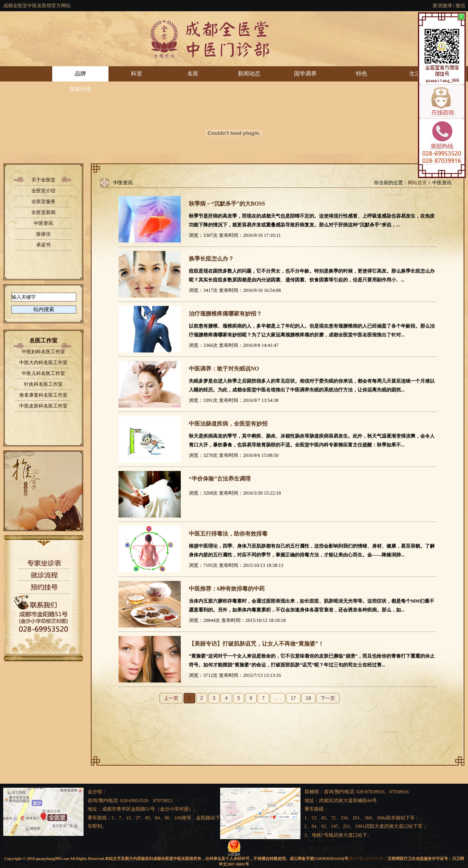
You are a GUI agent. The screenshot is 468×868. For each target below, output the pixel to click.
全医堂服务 (43, 202)
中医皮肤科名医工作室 (43, 406)
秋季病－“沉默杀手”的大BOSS (227, 204)
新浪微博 (442, 6)
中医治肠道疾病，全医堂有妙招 (228, 424)
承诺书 (43, 245)
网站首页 (417, 183)
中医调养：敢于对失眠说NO (224, 369)
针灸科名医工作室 (43, 384)
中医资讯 (43, 223)
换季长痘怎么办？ (211, 259)
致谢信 (43, 234)
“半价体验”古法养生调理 (220, 479)
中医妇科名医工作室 (43, 352)
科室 (137, 74)
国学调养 (305, 74)
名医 (193, 74)
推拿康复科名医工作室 (43, 395)
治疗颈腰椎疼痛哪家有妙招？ (225, 314)
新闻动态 (249, 74)
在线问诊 (80, 89)
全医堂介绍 (43, 191)
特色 (362, 74)
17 (293, 698)
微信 (460, 6)
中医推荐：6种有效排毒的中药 (227, 589)
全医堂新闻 (43, 212)
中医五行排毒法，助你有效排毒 (228, 534)
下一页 (328, 698)
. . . (278, 698)
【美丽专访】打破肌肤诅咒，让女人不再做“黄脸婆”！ (256, 644)
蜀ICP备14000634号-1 (367, 859)
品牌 (80, 74)
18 (308, 698)
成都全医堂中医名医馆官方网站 (37, 6)
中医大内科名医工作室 (43, 363)
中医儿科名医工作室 (43, 373)
